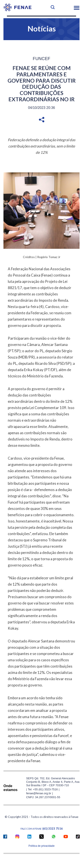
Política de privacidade (42, 846)
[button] (77, 8)
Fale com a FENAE (42, 829)
